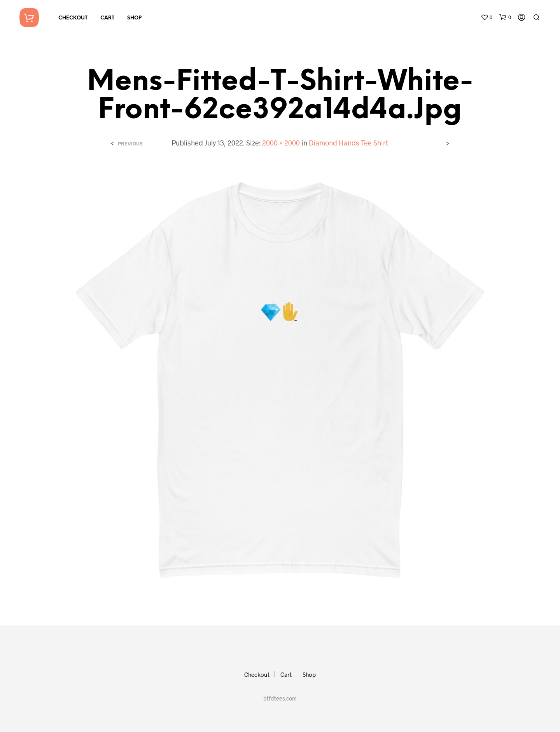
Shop (134, 18)
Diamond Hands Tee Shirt (348, 143)
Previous (130, 144)
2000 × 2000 (281, 143)
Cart (107, 18)
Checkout (73, 18)
